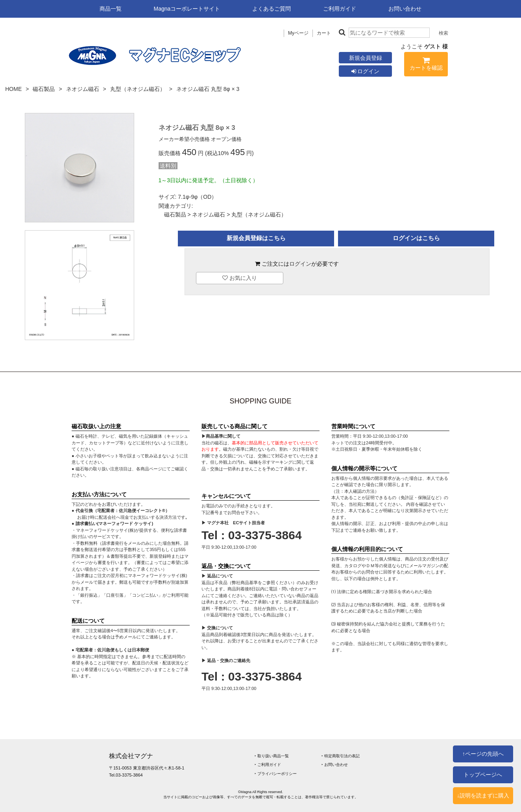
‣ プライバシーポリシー (276, 774)
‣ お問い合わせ (335, 765)
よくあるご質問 (272, 9)
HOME (13, 89)
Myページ (298, 33)
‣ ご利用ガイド (268, 765)
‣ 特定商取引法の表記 (341, 756)
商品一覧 (111, 9)
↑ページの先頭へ (483, 754)
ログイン (366, 71)
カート (324, 33)
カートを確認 (426, 65)
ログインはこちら (416, 238)
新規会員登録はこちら (256, 238)
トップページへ (483, 775)
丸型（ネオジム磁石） (138, 89)
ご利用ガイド (340, 9)
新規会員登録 (366, 58)
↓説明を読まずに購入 (483, 795)
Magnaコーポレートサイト (187, 9)
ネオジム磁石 (83, 89)
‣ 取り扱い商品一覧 (272, 756)
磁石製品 (44, 89)
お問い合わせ (405, 9)
